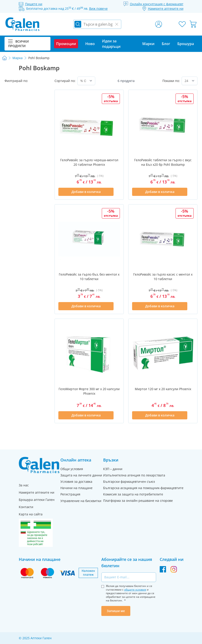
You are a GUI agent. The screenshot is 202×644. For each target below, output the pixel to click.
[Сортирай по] (86, 81)
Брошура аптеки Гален (37, 500)
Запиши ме (116, 611)
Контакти (26, 507)
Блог (166, 44)
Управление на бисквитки (81, 501)
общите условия (135, 590)
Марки (148, 44)
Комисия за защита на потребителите (133, 494)
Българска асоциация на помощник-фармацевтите (143, 488)
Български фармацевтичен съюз (129, 482)
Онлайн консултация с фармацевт (157, 4)
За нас (24, 485)
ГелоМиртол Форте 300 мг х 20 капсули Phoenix (89, 391)
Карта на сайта (31, 514)
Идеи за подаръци (111, 44)
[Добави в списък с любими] (117, 192)
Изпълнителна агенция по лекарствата (134, 475)
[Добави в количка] (86, 192)
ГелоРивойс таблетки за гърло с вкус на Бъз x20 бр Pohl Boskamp (163, 162)
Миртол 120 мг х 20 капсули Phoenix (163, 389)
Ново (90, 44)
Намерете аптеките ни (37, 492)
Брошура (186, 44)
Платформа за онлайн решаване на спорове (138, 501)
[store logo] (22, 24)
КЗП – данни (113, 469)
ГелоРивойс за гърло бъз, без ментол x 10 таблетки (89, 277)
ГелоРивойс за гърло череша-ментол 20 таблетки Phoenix (89, 162)
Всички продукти (18, 44)
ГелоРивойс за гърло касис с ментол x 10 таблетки (163, 277)
